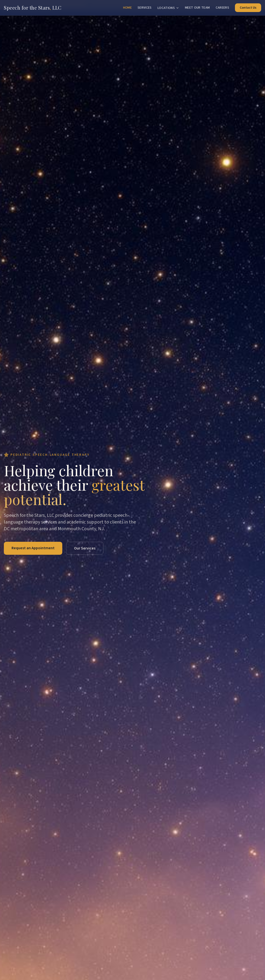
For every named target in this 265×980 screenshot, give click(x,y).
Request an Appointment (33, 548)
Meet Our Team (197, 8)
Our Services (85, 548)
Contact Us (248, 8)
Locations (168, 8)
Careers (222, 8)
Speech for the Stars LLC (33, 8)
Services (145, 8)
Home (127, 8)
